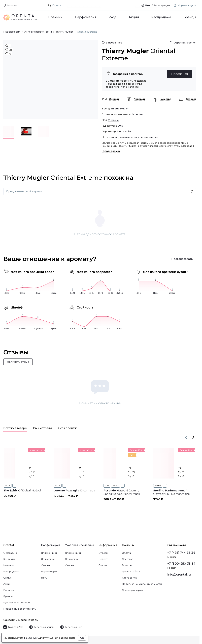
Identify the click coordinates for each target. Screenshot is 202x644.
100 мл (115, 486)
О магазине (10, 553)
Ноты (44, 578)
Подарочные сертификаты (20, 609)
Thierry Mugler (120, 109)
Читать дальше (111, 151)
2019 (121, 126)
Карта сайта (129, 578)
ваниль (153, 137)
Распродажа (161, 17)
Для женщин (49, 553)
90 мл (8, 486)
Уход (112, 17)
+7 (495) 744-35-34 (181, 553)
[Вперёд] (193, 437)
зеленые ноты (128, 137)
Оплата (126, 553)
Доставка (128, 559)
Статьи (103, 565)
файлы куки (31, 638)
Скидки (8, 578)
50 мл (58, 486)
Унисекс (113, 120)
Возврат (127, 565)
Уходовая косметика (79, 545)
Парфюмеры (49, 571)
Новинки (55, 17)
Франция (138, 114)
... (14, 486)
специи (143, 137)
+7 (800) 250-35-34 (181, 564)
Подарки (9, 590)
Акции (134, 17)
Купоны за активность (17, 603)
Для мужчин (49, 559)
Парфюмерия (86, 17)
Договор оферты (132, 590)
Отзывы (103, 553)
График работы (131, 571)
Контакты (9, 559)
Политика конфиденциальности (142, 584)
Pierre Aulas (124, 131)
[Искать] (192, 192)
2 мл (107, 486)
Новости (104, 559)
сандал (114, 137)
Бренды (190, 17)
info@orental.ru (179, 575)
